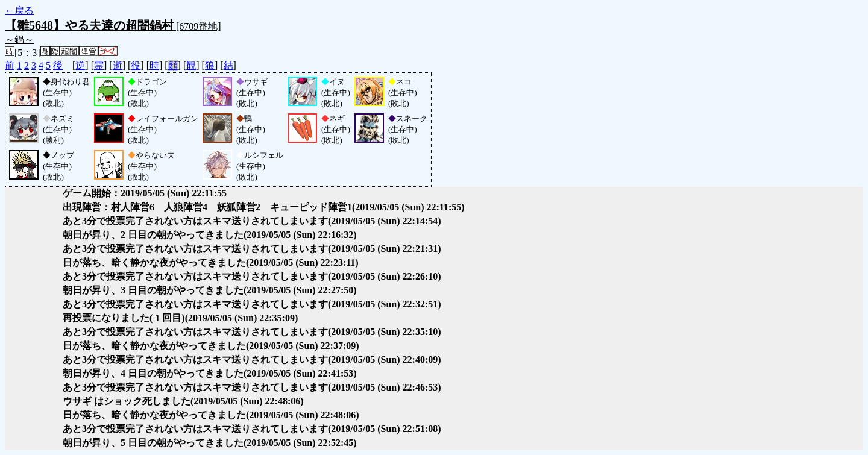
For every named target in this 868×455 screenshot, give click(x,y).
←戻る (19, 11)
